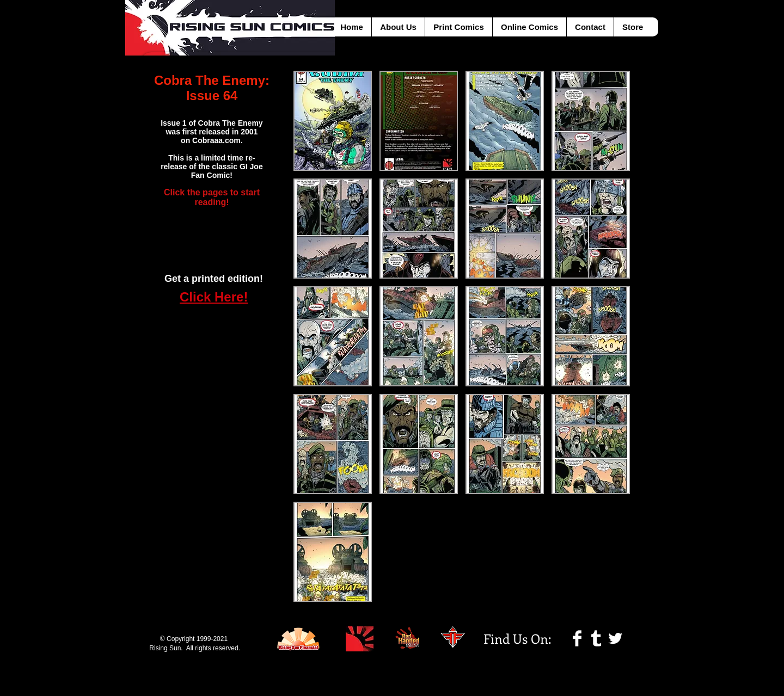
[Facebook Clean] (577, 638)
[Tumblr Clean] (596, 638)
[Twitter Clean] (615, 638)
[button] (333, 121)
